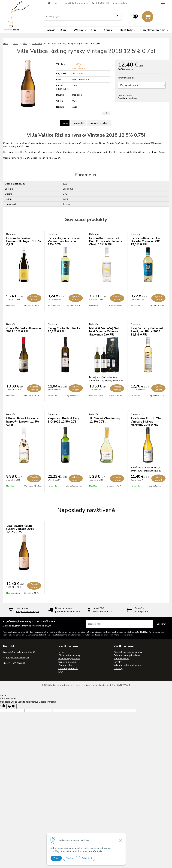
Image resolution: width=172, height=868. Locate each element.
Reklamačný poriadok (69, 659)
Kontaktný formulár (68, 669)
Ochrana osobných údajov (127, 655)
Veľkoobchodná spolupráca (127, 665)
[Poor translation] (12, 706)
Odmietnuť (87, 858)
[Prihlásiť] (135, 16)
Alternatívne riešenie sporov (128, 652)
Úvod (54, 3)
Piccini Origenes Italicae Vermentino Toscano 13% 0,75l (64, 241)
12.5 (65, 184)
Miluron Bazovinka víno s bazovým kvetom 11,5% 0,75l (23, 422)
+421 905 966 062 (16, 663)
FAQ (61, 672)
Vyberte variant (34, 298)
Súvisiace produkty (127, 98)
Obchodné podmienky (69, 655)
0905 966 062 (103, 3)
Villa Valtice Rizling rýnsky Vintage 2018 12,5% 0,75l (20, 529)
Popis (65, 123)
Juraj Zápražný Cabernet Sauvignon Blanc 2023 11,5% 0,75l (147, 331)
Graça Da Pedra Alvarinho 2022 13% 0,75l (24, 330)
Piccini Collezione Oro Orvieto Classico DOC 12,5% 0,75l (145, 241)
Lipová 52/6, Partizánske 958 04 (19, 652)
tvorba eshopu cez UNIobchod (81, 685)
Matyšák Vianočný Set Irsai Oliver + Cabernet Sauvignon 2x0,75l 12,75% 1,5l (104, 333)
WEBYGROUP (124, 685)
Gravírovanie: (126, 78)
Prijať (56, 858)
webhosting (101, 685)
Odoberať (161, 624)
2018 (65, 199)
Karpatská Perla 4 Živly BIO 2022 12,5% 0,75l (63, 420)
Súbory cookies (121, 659)
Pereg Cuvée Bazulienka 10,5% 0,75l (64, 330)
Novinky (118, 662)
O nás (61, 652)
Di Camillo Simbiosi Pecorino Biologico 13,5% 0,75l (24, 241)
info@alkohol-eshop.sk (77, 3)
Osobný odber (66, 665)
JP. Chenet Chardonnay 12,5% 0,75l (105, 420)
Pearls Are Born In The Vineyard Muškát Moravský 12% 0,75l (146, 422)
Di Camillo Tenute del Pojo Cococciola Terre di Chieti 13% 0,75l (106, 241)
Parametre (78, 123)
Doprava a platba (67, 662)
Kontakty (118, 669)
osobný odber (120, 3)
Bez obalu (68, 189)
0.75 (65, 194)
